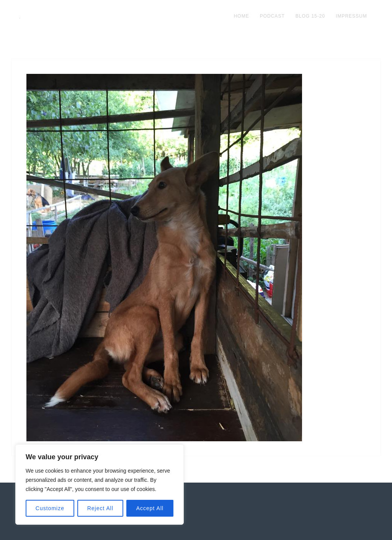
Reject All (100, 508)
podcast (272, 16)
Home (242, 16)
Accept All (150, 508)
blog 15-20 (310, 16)
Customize (50, 508)
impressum (351, 16)
